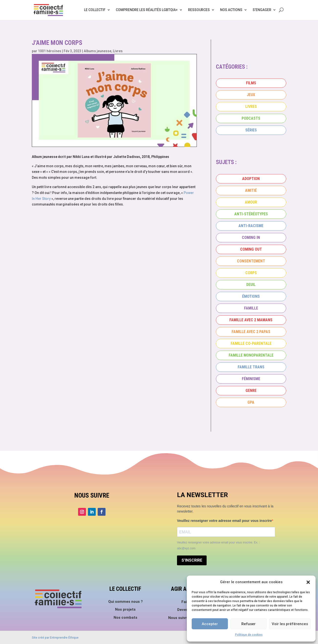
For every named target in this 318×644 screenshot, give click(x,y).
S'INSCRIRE (192, 560)
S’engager (262, 10)
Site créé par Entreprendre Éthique (55, 638)
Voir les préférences (290, 624)
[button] (308, 582)
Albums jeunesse (98, 51)
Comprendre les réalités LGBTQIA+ (147, 10)
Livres (118, 51)
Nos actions (231, 10)
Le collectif (95, 10)
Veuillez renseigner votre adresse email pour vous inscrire (224, 521)
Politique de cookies (249, 635)
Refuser (248, 624)
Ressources (199, 10)
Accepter (210, 624)
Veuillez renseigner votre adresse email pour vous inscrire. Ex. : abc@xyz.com (218, 545)
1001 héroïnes (50, 51)
